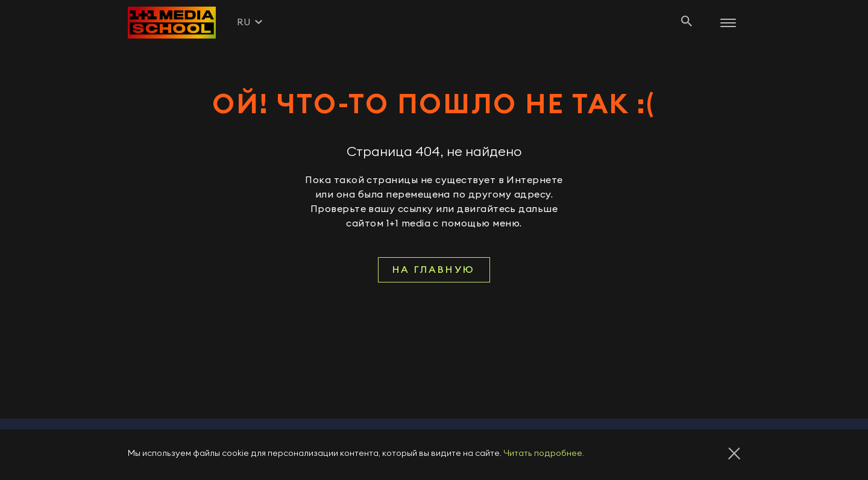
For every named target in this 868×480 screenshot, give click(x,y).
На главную (434, 270)
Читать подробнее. (544, 454)
